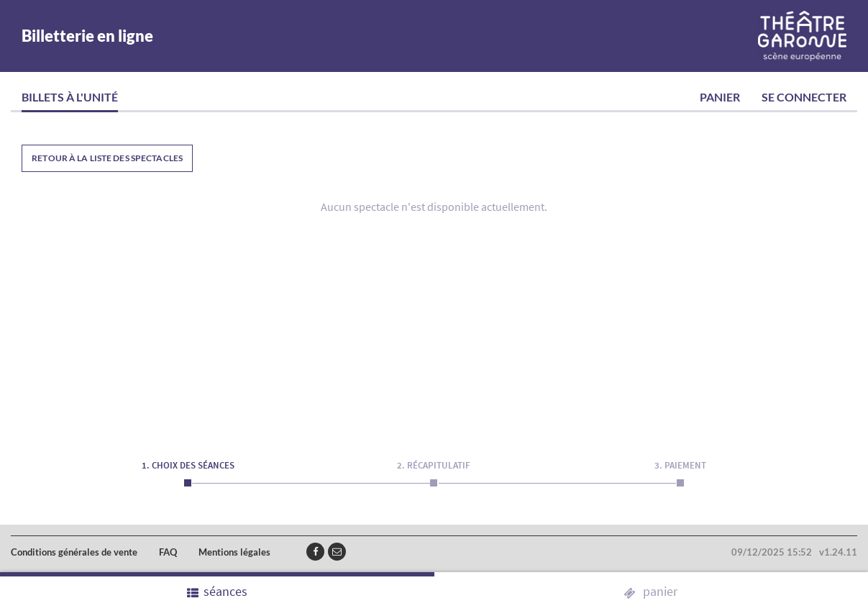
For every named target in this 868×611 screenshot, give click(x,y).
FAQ (168, 552)
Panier (720, 97)
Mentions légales (234, 552)
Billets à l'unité (70, 97)
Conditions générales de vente (74, 552)
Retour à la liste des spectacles (107, 158)
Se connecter (804, 97)
